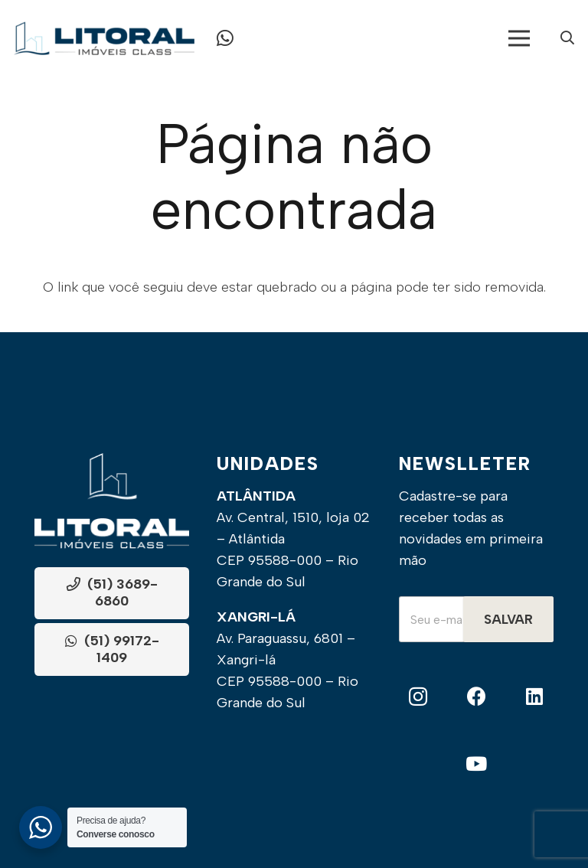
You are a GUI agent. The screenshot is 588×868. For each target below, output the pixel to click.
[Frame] (104, 38)
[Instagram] (418, 697)
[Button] (225, 38)
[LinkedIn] (534, 697)
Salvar (508, 619)
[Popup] (567, 39)
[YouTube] (476, 764)
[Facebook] (477, 697)
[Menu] (519, 38)
